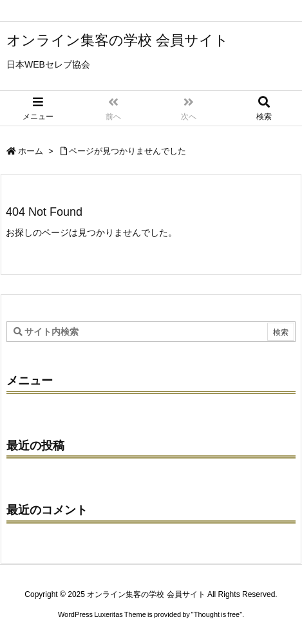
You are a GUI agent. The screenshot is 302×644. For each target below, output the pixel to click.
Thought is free (217, 614)
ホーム (31, 151)
